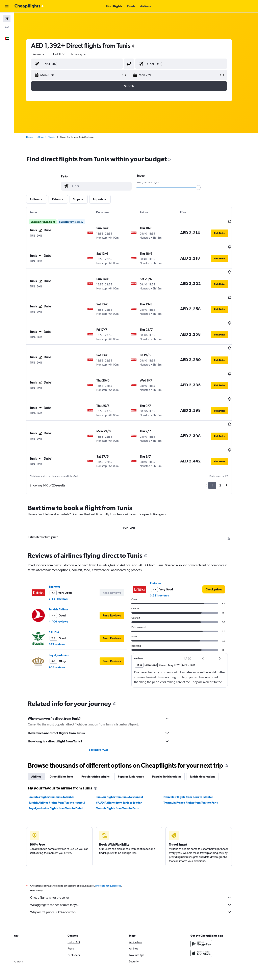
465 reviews (64, 719)
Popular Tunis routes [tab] (138, 828)
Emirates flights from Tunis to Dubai (58, 849)
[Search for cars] (7, 27)
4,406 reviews (65, 673)
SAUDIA (61, 684)
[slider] (205, 188)
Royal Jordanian (66, 707)
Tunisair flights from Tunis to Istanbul (126, 849)
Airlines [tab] (43, 828)
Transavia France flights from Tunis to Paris (198, 854)
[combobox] (46, 54)
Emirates (61, 638)
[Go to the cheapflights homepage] (29, 6)
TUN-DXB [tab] (136, 483)
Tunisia (59, 137)
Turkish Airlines (66, 661)
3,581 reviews (65, 650)
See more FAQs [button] (106, 802)
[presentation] (141, 46)
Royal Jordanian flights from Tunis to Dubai (63, 860)
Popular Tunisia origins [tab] (174, 828)
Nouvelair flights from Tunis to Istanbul (195, 849)
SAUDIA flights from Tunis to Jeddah (126, 854)
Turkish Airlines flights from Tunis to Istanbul (64, 854)
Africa (48, 137)
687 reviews (64, 696)
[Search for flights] (7, 19)
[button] (7, 6)
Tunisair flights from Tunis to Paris (124, 860)
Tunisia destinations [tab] (209, 828)
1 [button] (219, 441)
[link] (221, 641)
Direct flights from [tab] (68, 828)
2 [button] (227, 441)
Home (36, 137)
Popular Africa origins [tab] (102, 828)
